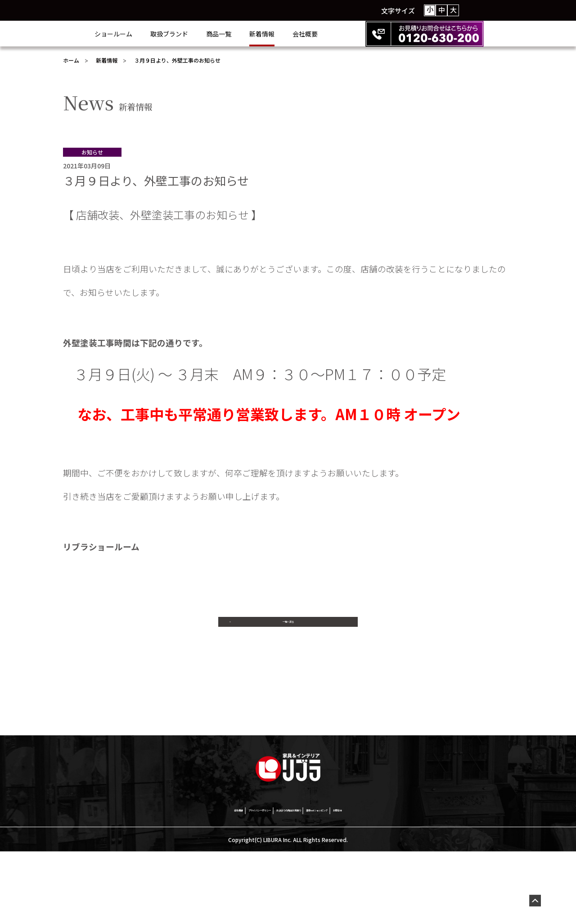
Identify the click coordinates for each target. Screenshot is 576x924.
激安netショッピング (368, 881)
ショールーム (149, 34)
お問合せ (424, 881)
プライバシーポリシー (209, 881)
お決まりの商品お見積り (289, 881)
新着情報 (298, 34)
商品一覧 (255, 34)
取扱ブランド (205, 34)
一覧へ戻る (288, 630)
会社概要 (341, 34)
